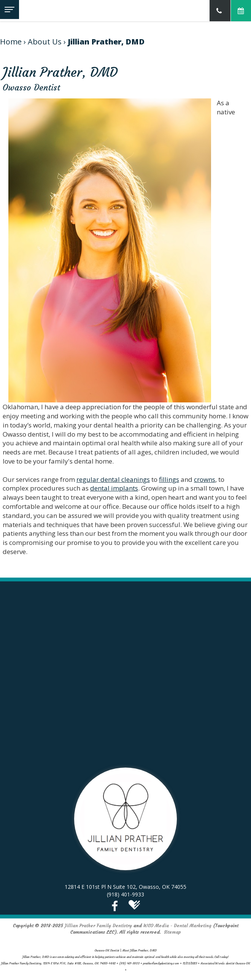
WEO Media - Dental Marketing (177, 925)
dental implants (114, 488)
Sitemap (172, 932)
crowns (205, 479)
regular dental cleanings (113, 479)
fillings (169, 479)
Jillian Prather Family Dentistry (98, 925)
